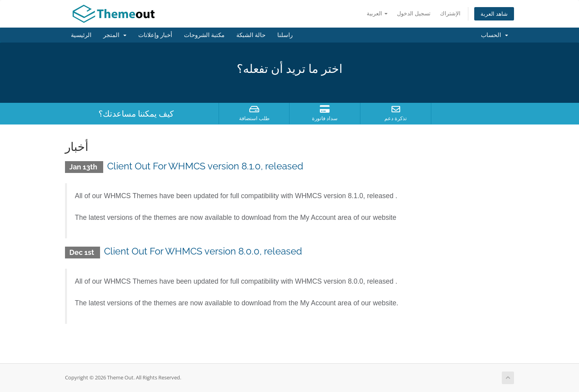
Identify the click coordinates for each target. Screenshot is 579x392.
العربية (377, 13)
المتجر (115, 35)
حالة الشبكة (251, 35)
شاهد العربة (494, 14)
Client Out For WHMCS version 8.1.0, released (205, 166)
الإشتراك (450, 13)
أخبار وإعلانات (155, 35)
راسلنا (285, 35)
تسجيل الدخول (414, 13)
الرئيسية (81, 35)
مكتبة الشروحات (204, 35)
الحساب (495, 35)
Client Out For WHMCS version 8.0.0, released (203, 251)
